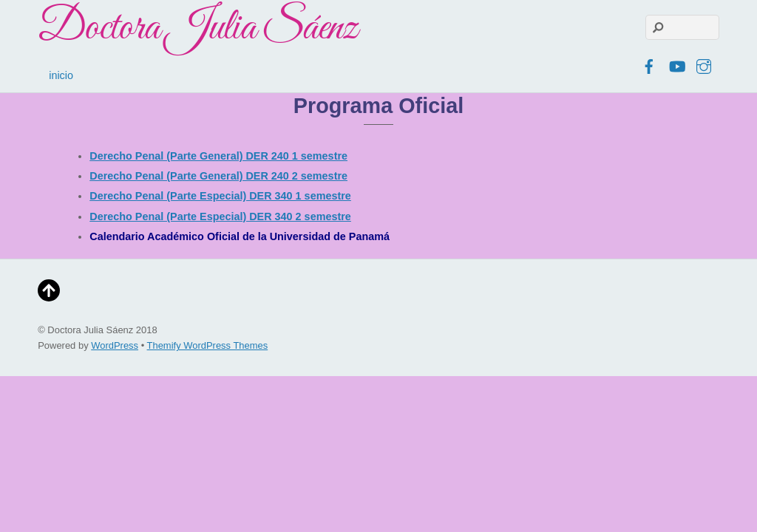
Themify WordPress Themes (208, 345)
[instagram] (704, 64)
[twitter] (622, 64)
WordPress (115, 345)
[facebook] (649, 64)
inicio (61, 75)
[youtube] (676, 64)
